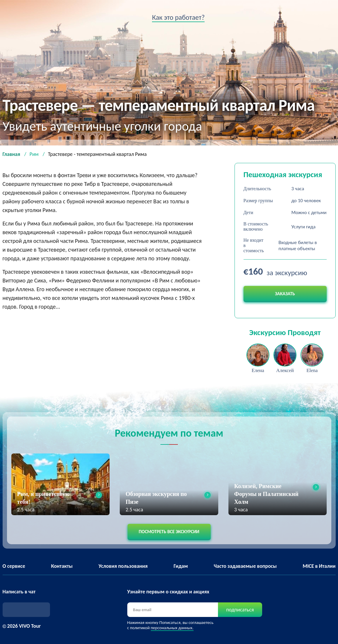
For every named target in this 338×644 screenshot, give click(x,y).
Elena (312, 370)
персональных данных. (172, 628)
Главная (11, 154)
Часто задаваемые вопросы (245, 566)
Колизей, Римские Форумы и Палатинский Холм (266, 494)
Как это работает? (178, 17)
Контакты (62, 566)
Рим (34, 154)
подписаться (240, 610)
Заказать (285, 294)
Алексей (285, 370)
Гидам (181, 566)
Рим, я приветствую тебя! (43, 498)
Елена (258, 370)
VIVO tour (13, 19)
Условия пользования (123, 566)
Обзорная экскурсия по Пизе (156, 498)
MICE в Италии (319, 566)
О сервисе (14, 566)
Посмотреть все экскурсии (169, 532)
